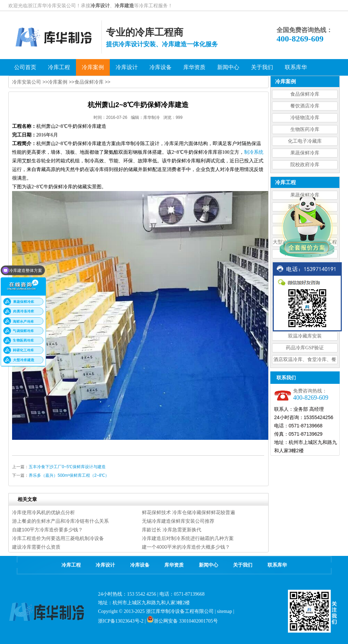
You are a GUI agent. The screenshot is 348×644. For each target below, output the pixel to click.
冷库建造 (124, 6)
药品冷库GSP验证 (305, 348)
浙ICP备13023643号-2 (121, 621)
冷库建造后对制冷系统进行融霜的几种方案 (188, 538)
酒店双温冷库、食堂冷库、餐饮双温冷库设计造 (305, 361)
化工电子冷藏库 (305, 141)
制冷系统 (254, 152)
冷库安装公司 (27, 82)
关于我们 (243, 565)
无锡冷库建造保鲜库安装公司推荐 (178, 521)
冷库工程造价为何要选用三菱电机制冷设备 (58, 538)
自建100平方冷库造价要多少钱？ (47, 530)
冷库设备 (140, 565)
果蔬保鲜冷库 (305, 153)
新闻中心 (209, 565)
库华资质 (174, 565)
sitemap (224, 611)
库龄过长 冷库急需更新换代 (172, 530)
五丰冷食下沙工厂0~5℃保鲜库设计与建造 (67, 467)
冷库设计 (100, 6)
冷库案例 (58, 82)
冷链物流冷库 (305, 118)
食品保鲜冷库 (305, 94)
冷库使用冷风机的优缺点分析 (43, 512)
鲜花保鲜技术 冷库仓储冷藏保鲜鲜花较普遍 (188, 512)
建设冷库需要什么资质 (36, 547)
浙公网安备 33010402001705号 (182, 621)
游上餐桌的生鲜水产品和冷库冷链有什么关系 (60, 521)
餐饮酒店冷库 (305, 106)
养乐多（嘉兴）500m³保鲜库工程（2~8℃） (69, 475)
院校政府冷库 (305, 165)
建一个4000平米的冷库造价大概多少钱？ (186, 547)
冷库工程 (71, 565)
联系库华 (277, 565)
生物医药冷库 (305, 129)
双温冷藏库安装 (305, 336)
